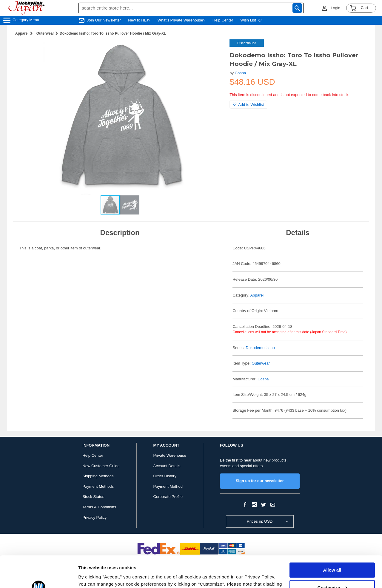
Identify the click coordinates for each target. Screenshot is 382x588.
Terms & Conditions (99, 507)
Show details (92, 576)
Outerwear (45, 33)
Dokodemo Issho (260, 348)
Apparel (22, 33)
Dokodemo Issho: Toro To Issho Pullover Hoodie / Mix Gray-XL (113, 33)
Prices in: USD (260, 521)
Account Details (167, 466)
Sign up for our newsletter (260, 481)
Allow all (332, 539)
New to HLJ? (139, 20)
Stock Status (93, 497)
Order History (165, 476)
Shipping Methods (98, 476)
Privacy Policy (94, 517)
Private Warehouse (170, 455)
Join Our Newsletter (104, 20)
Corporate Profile (168, 497)
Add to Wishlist (248, 105)
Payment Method (168, 486)
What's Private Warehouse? (181, 20)
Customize (332, 556)
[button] (213, 50)
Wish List (251, 20)
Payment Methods (98, 486)
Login (335, 8)
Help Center (223, 20)
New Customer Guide (101, 466)
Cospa (241, 73)
